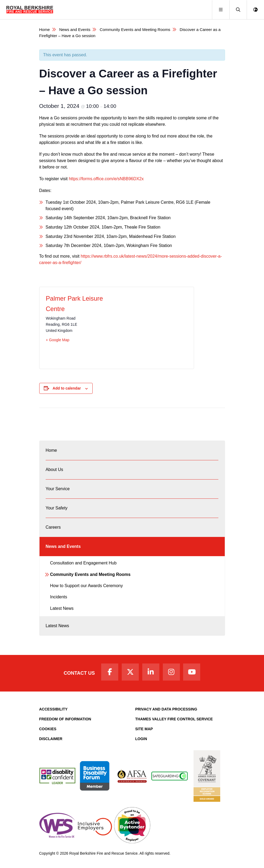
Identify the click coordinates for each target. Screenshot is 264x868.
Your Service (58, 489)
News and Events (75, 30)
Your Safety (57, 508)
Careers (53, 527)
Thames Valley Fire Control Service (174, 719)
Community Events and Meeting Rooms (135, 30)
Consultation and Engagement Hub (83, 563)
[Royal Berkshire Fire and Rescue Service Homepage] (30, 10)
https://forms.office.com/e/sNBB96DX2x (106, 179)
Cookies (48, 729)
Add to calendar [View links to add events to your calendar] (67, 388)
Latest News (62, 608)
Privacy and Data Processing (166, 709)
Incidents (59, 597)
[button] (238, 10)
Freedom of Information (65, 719)
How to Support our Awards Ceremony (87, 586)
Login (141, 739)
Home (45, 30)
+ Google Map (58, 340)
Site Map (144, 729)
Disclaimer (51, 739)
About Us (54, 470)
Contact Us (79, 673)
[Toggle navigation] (221, 10)
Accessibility (54, 709)
